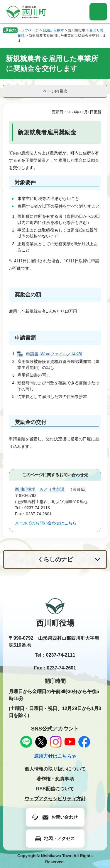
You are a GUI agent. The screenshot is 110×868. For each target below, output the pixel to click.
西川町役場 (25, 489)
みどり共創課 (52, 489)
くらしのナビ (55, 559)
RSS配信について (55, 789)
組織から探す (53, 30)
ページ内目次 (55, 91)
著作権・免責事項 (55, 779)
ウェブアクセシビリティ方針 (55, 799)
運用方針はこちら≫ (55, 756)
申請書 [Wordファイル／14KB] (54, 354)
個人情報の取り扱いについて (55, 769)
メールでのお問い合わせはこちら (46, 523)
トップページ (28, 30)
